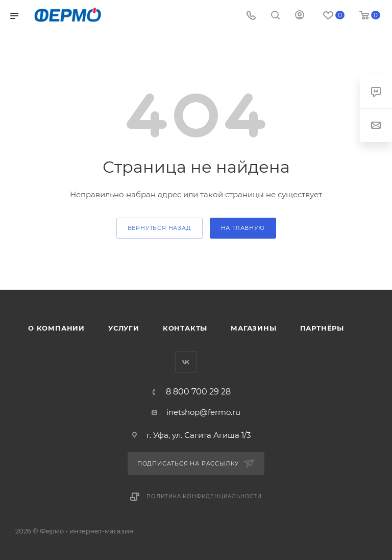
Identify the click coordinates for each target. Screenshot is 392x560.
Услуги (124, 328)
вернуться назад (160, 228)
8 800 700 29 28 (198, 392)
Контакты (185, 328)
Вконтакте (186, 362)
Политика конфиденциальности (204, 496)
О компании (56, 328)
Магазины (253, 328)
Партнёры (322, 328)
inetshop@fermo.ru (203, 412)
